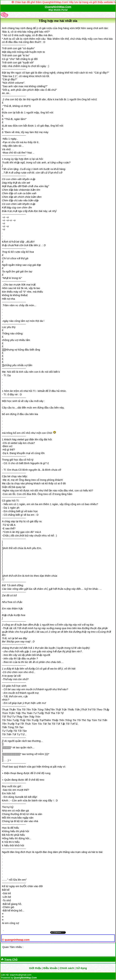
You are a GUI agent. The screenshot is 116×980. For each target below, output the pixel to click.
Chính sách (67, 968)
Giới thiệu (35, 968)
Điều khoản (50, 968)
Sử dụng (82, 968)
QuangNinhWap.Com (58, 7)
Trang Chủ (11, 959)
